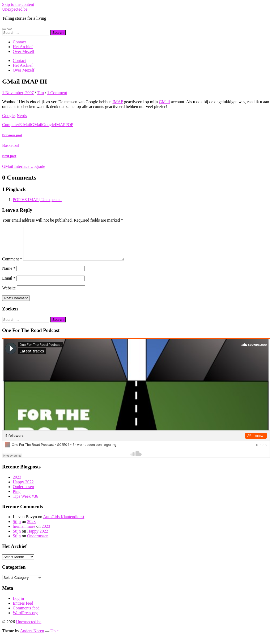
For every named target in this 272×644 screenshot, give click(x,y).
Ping (17, 498)
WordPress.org (25, 619)
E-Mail (25, 125)
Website (9, 294)
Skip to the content (18, 4)
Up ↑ (55, 637)
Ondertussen (23, 493)
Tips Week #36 (25, 503)
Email (9, 284)
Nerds (22, 116)
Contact (19, 42)
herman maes (24, 533)
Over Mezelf (24, 51)
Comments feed (26, 614)
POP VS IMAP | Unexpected (37, 200)
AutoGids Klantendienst (64, 523)
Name (9, 275)
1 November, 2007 (18, 93)
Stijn (17, 528)
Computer (11, 125)
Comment (12, 265)
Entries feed (23, 610)
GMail (164, 102)
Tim (40, 93)
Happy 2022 (23, 488)
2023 (17, 483)
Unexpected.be (15, 9)
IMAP (118, 102)
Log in (18, 605)
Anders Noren (32, 637)
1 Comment (57, 93)
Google (8, 116)
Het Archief (23, 47)
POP (69, 125)
